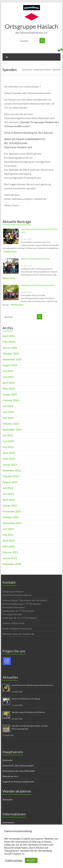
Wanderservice (10, 776)
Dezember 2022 (12, 470)
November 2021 (12, 511)
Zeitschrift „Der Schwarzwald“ (18, 766)
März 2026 (9, 342)
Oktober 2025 (11, 353)
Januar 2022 (10, 505)
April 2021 (9, 540)
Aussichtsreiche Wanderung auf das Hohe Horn (33, 685)
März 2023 (9, 459)
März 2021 (9, 546)
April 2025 (9, 383)
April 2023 (9, 453)
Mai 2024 (8, 418)
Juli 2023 (8, 435)
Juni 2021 (8, 529)
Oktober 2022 (11, 476)
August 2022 (10, 482)
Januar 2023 (10, 464)
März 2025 (9, 388)
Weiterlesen (10, 251)
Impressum (8, 822)
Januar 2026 (10, 348)
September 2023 (12, 429)
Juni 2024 (8, 412)
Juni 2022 (8, 494)
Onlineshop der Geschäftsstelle (19, 771)
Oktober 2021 (11, 517)
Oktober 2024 (11, 400)
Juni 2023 (8, 441)
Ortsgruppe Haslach (32, 26)
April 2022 (9, 500)
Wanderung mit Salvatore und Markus (38, 285)
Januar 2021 (10, 558)
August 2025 (10, 365)
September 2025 (12, 359)
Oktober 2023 (11, 424)
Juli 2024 (8, 406)
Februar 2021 (10, 552)
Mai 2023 (8, 447)
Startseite (7, 760)
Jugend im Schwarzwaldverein (18, 782)
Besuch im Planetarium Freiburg (35, 259)
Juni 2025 (8, 377)
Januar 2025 (10, 394)
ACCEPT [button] (31, 860)
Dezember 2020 (12, 564)
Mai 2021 (8, 535)
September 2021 (12, 523)
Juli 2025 (8, 371)
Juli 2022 (8, 488)
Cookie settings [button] (14, 860)
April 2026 (9, 336)
